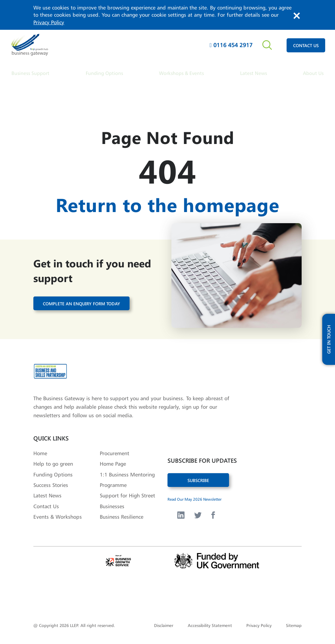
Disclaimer (164, 623)
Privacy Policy (49, 22)
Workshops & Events (181, 73)
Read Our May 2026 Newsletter (194, 497)
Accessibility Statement (210, 623)
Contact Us (46, 504)
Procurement (115, 451)
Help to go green (53, 461)
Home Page (113, 461)
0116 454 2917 (231, 45)
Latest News (254, 73)
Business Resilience (122, 514)
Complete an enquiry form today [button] (81, 301)
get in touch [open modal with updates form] (329, 328)
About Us (313, 73)
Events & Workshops (58, 514)
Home (40, 451)
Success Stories (51, 483)
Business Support (30, 73)
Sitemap (294, 623)
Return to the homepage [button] (168, 203)
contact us (306, 45)
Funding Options (104, 73)
